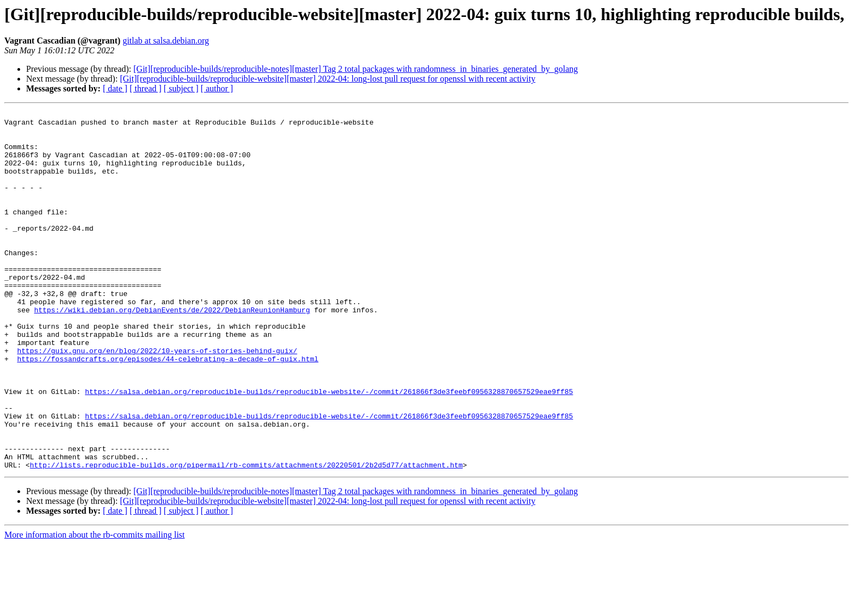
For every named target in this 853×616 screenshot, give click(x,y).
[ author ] (217, 88)
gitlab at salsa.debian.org (166, 41)
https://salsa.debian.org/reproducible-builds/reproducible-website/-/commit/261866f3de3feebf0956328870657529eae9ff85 (329, 448)
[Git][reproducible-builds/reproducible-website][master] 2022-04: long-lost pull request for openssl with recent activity (327, 79)
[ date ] (115, 88)
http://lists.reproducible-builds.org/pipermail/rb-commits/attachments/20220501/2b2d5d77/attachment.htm (246, 537)
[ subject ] (181, 88)
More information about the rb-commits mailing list (95, 606)
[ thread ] (146, 88)
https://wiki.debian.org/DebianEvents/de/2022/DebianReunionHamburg (172, 350)
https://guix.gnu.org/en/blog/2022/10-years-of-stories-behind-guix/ (157, 399)
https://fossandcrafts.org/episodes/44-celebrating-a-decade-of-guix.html (168, 409)
